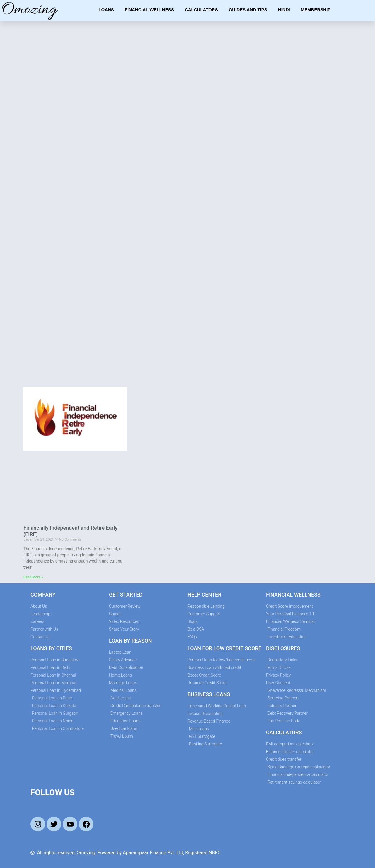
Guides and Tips (248, 10)
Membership (316, 10)
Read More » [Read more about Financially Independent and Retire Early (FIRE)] (33, 577)
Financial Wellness (149, 10)
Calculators (201, 10)
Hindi (284, 10)
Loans (106, 10)
